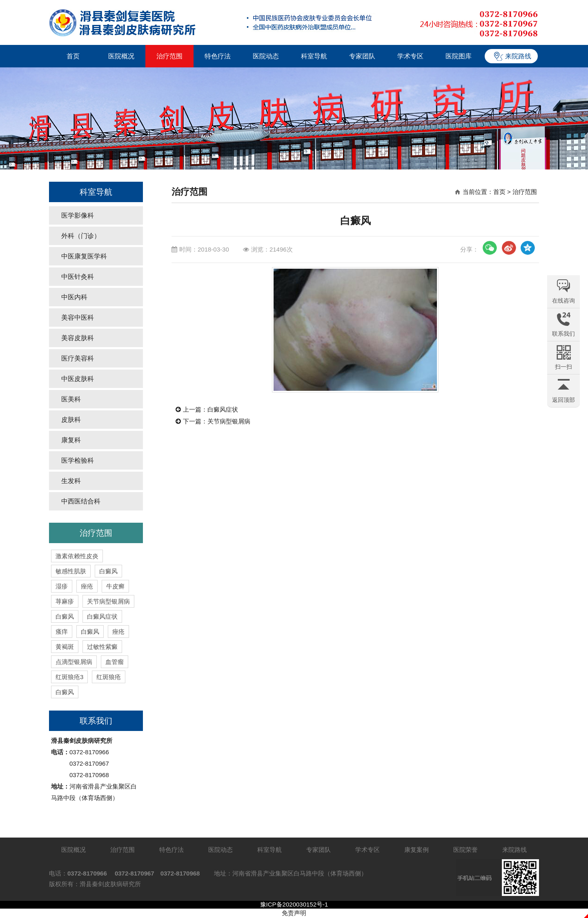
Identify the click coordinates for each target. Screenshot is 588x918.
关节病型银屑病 (108, 601)
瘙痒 (62, 632)
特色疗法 (218, 56)
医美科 (71, 399)
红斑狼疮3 (69, 677)
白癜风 (108, 571)
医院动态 (266, 56)
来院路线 (518, 56)
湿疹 (62, 586)
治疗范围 (169, 56)
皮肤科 (71, 420)
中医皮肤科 (78, 379)
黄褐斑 (65, 647)
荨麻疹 (65, 601)
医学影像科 (78, 215)
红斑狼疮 (109, 677)
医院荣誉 (465, 850)
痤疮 (87, 586)
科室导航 (314, 56)
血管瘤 (115, 662)
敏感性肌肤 (71, 571)
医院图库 (459, 56)
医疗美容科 (78, 358)
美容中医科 (78, 318)
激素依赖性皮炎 (77, 556)
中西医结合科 (81, 501)
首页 (73, 56)
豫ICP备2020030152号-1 (294, 904)
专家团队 (362, 56)
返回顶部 (563, 400)
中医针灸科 (78, 277)
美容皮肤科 (78, 338)
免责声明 (294, 913)
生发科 (71, 481)
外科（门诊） (81, 236)
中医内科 (74, 297)
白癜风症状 (102, 616)
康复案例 (416, 850)
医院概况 (121, 56)
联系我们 (96, 721)
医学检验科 (78, 460)
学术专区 (410, 56)
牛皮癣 (115, 586)
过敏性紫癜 (102, 647)
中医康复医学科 (84, 256)
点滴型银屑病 (74, 662)
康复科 (71, 440)
